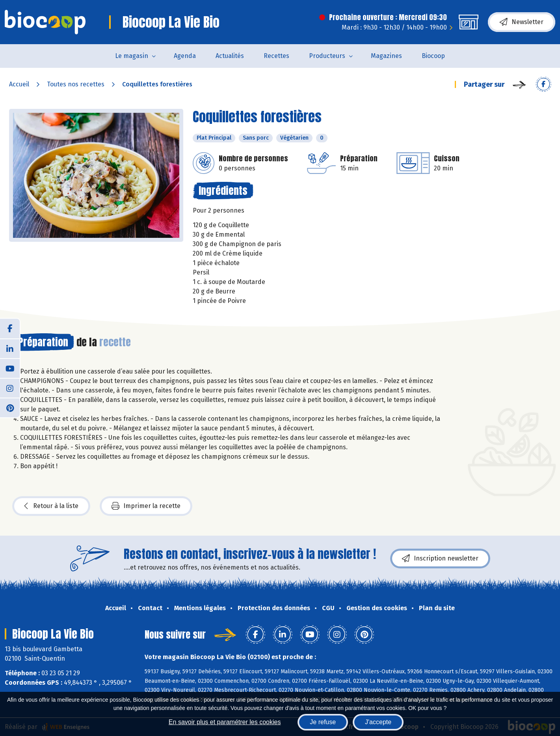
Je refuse (323, 722)
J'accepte (378, 722)
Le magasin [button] (132, 56)
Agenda (185, 56)
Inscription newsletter (440, 559)
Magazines (386, 56)
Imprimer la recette (146, 506)
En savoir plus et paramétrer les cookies (225, 722)
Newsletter (522, 22)
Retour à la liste (51, 506)
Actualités (230, 56)
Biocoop (433, 56)
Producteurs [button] (327, 56)
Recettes (276, 56)
